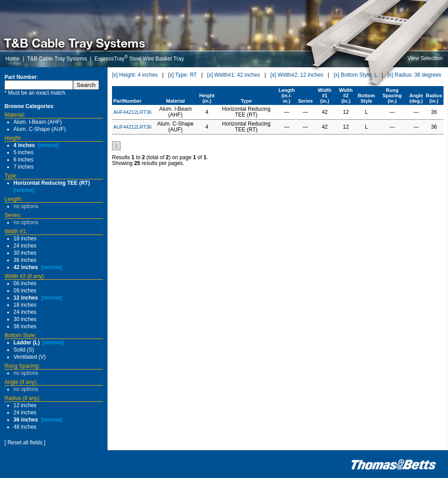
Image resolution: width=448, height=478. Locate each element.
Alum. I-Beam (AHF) (38, 122)
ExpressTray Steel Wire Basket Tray (139, 59)
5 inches (24, 152)
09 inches (25, 291)
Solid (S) (24, 350)
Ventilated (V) (30, 357)
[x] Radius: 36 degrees (414, 75)
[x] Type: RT (182, 75)
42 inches (26, 267)
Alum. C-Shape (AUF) (40, 129)
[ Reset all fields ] (25, 443)
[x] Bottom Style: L (355, 75)
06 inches (25, 283)
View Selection (425, 58)
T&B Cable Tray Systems (57, 59)
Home (13, 59)
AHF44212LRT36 (132, 112)
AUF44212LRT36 (132, 127)
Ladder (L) (27, 343)
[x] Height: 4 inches (135, 75)
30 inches (25, 253)
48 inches (25, 427)
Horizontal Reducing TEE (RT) (52, 183)
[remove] (49, 145)
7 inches (24, 167)
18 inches (25, 239)
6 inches (24, 160)
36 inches (25, 260)
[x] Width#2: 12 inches (297, 75)
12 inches (26, 298)
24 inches (25, 246)
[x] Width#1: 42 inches (233, 75)
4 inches (24, 145)
